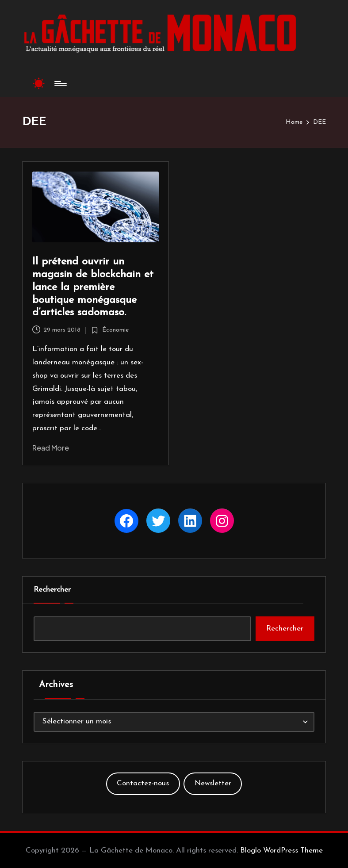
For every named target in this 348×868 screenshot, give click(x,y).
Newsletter (213, 783)
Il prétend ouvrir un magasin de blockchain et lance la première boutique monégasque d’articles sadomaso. (93, 287)
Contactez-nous (143, 783)
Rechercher (52, 590)
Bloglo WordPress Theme (281, 851)
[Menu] (60, 84)
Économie (115, 330)
